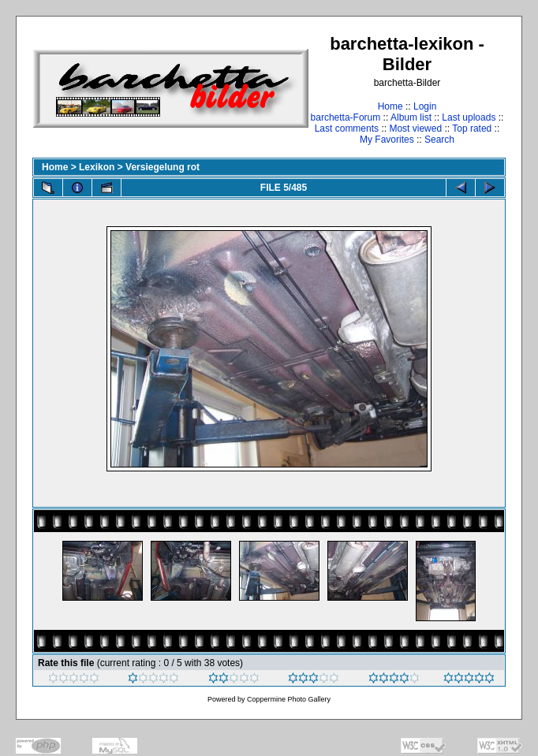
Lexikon (97, 167)
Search (439, 140)
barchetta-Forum (346, 117)
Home (390, 106)
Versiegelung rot (163, 167)
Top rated (472, 128)
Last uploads (469, 117)
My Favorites (387, 140)
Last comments (347, 128)
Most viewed (415, 128)
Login (425, 106)
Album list (411, 117)
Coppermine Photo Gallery (289, 699)
